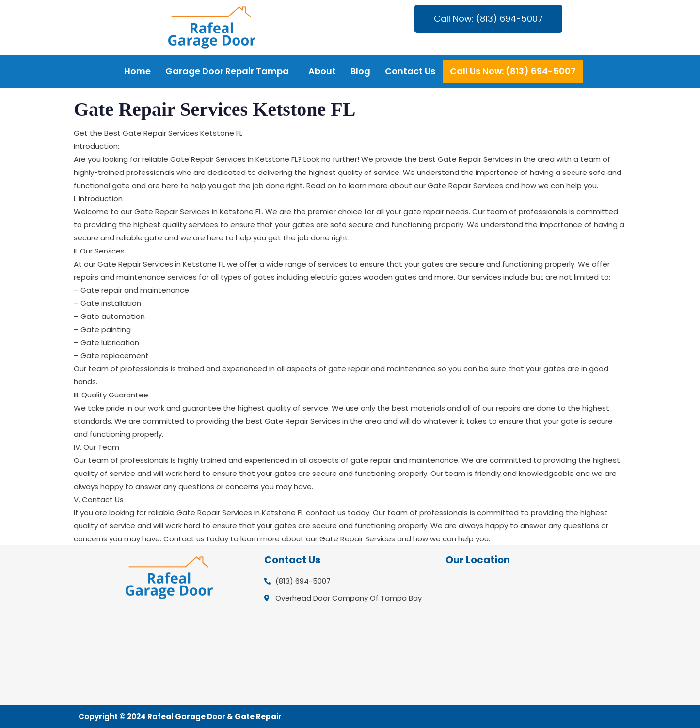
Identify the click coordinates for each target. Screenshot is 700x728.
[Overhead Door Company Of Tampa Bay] (531, 635)
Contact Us (410, 71)
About (322, 71)
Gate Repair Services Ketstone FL (183, 133)
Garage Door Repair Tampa (227, 71)
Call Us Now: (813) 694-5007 (513, 71)
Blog (360, 71)
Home (137, 71)
